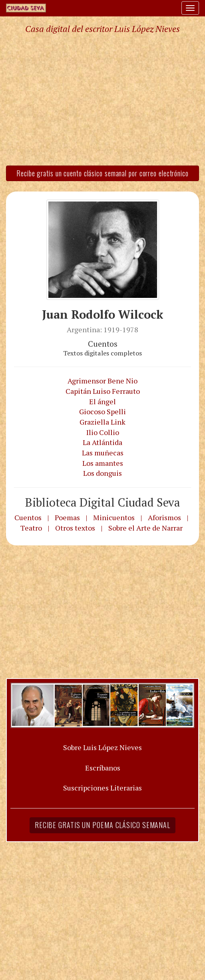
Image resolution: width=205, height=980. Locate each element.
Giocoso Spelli (102, 411)
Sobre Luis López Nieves (102, 747)
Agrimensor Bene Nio (102, 381)
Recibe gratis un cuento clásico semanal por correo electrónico (102, 173)
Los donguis (102, 473)
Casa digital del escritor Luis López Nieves (102, 29)
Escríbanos (103, 768)
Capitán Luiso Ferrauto (103, 391)
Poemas (67, 517)
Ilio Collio (103, 432)
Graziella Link (102, 422)
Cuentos (28, 517)
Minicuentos (114, 517)
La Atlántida (102, 442)
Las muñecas (103, 453)
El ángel (102, 401)
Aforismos (164, 517)
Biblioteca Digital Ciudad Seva (103, 502)
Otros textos (75, 528)
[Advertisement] (102, 99)
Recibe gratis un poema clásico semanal (102, 825)
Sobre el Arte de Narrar (145, 528)
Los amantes (103, 463)
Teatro (31, 528)
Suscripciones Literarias (102, 788)
